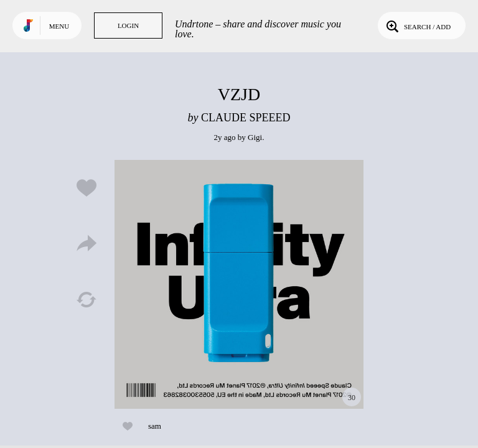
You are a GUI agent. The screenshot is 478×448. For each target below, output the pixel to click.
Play (239, 284)
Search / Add (417, 26)
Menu (59, 26)
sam (155, 426)
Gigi (255, 137)
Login (128, 26)
